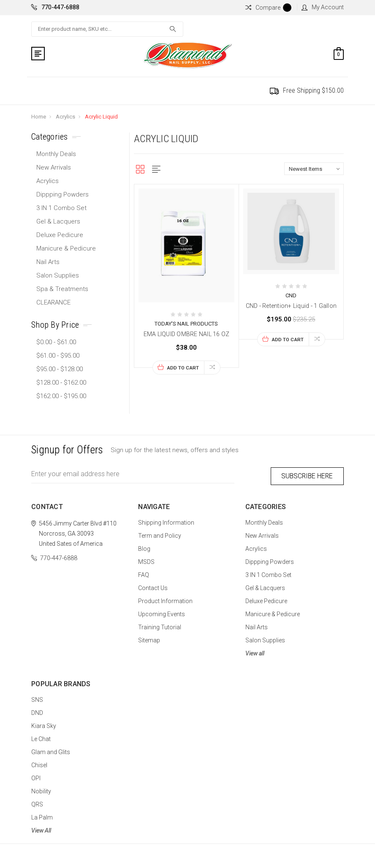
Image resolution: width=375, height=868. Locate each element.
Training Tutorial (160, 625)
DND (37, 711)
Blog (144, 547)
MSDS (146, 560)
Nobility (41, 790)
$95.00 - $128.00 (60, 369)
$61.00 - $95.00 (58, 356)
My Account (323, 7)
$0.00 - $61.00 (56, 342)
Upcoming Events (162, 612)
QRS (37, 803)
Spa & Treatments (62, 289)
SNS (37, 698)
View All (41, 829)
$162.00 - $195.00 (61, 396)
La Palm (42, 816)
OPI (36, 776)
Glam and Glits (51, 750)
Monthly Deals (56, 154)
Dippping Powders (62, 194)
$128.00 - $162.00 (61, 383)
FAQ (144, 573)
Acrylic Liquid (101, 117)
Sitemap (149, 639)
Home (39, 117)
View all (255, 652)
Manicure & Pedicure (66, 248)
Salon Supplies (58, 275)
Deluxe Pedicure (60, 235)
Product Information (165, 599)
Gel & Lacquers (58, 221)
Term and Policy (160, 534)
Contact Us (153, 586)
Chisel (39, 763)
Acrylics (65, 117)
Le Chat (41, 737)
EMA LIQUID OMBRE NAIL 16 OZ (187, 334)
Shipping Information (166, 521)
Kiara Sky (44, 724)
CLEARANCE (53, 302)
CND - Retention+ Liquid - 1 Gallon (291, 306)
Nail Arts (48, 262)
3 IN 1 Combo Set (61, 208)
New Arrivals (54, 167)
